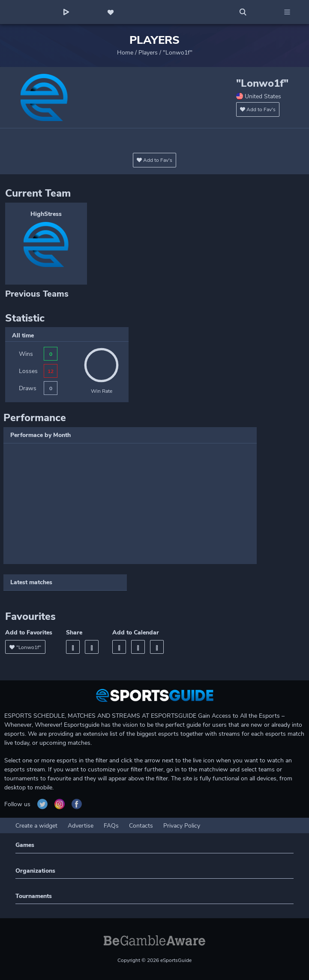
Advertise (81, 826)
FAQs (111, 826)
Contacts (141, 826)
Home (125, 53)
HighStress (46, 214)
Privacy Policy (182, 826)
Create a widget (36, 826)
